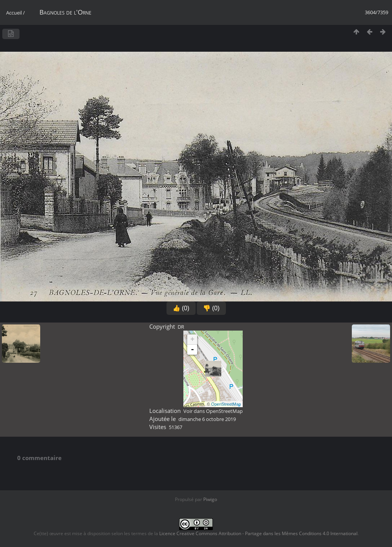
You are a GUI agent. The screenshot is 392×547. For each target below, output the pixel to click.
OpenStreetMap (226, 404)
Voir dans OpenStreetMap (213, 411)
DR (181, 327)
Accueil (14, 13)
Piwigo (210, 499)
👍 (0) (181, 308)
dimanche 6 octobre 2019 (207, 419)
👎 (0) (211, 308)
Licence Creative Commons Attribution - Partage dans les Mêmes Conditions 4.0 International (258, 533)
